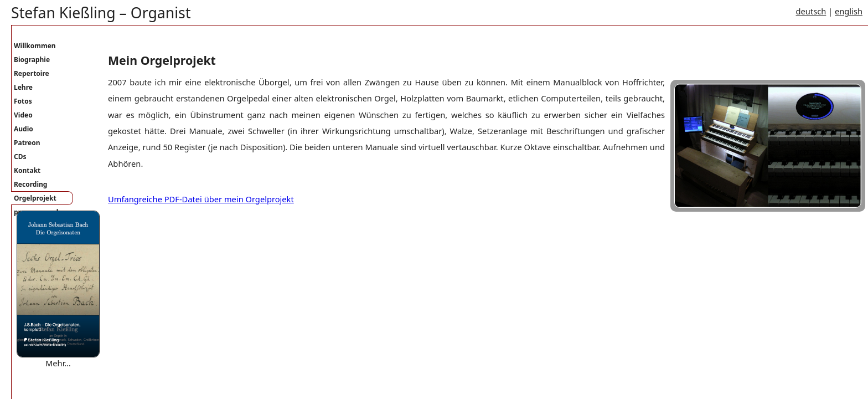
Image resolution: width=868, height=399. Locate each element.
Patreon (27, 143)
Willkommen (35, 46)
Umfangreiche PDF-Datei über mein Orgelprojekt (201, 199)
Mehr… (58, 363)
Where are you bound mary (69, 374)
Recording (30, 184)
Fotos (23, 101)
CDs (20, 157)
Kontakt (27, 170)
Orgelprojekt (35, 198)
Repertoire (32, 73)
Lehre (23, 87)
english (849, 11)
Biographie (32, 60)
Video (23, 115)
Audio (24, 129)
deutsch (811, 11)
